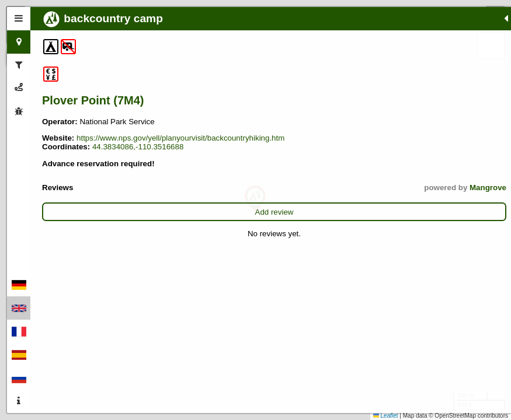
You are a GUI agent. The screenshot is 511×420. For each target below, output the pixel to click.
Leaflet (386, 416)
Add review (108, 230)
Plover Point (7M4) (93, 100)
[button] (255, 199)
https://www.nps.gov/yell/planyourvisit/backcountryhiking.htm (146, 147)
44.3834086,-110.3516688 (88, 164)
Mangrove (155, 205)
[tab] (19, 19)
